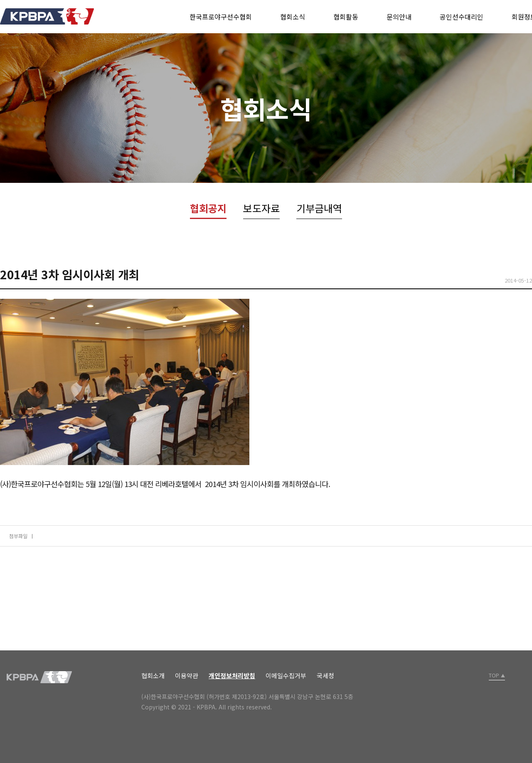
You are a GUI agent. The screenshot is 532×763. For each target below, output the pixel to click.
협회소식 (293, 17)
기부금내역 (319, 208)
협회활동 (346, 17)
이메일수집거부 (286, 676)
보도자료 (261, 208)
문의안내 (399, 17)
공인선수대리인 (462, 17)
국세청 (325, 676)
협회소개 (153, 676)
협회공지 (208, 208)
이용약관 (187, 676)
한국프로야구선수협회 (221, 17)
